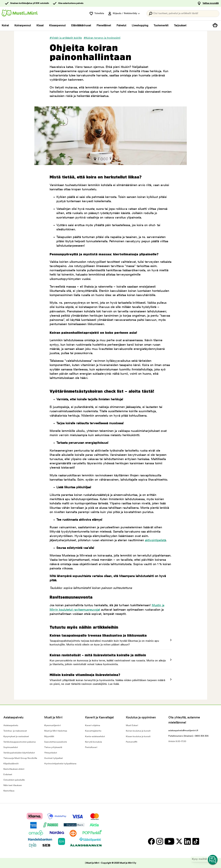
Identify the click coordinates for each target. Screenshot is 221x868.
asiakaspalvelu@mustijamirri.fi (183, 731)
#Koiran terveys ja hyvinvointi (102, 38)
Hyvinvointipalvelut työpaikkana (60, 764)
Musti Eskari (132, 725)
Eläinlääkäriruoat (81, 26)
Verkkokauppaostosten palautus (20, 742)
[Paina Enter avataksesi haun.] (183, 14)
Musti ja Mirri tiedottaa (56, 731)
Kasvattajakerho (93, 731)
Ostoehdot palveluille (14, 780)
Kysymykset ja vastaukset (16, 737)
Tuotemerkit (161, 26)
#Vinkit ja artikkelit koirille (66, 38)
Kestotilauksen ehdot (14, 769)
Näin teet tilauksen (13, 785)
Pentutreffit (132, 742)
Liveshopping (140, 26)
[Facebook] (151, 841)
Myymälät (49, 737)
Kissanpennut (57, 26)
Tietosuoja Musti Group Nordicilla (20, 758)
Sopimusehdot (11, 747)
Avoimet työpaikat (54, 758)
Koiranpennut (23, 26)
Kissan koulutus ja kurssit (138, 737)
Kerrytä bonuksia (93, 742)
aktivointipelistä (155, 540)
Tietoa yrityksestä (53, 747)
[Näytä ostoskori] (216, 26)
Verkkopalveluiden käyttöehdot (19, 753)
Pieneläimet (104, 26)
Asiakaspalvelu (11, 725)
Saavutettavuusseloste (56, 742)
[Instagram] (160, 841)
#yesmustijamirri (52, 725)
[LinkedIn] (187, 841)
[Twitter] (179, 841)
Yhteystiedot (51, 753)
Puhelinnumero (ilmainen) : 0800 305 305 (188, 736)
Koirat (5, 26)
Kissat (40, 26)
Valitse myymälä (211, 3)
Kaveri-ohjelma (93, 725)
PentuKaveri (91, 747)
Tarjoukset (180, 26)
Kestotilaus (9, 791)
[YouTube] (169, 841)
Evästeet (8, 775)
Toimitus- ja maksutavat (15, 731)
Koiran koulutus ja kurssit (138, 731)
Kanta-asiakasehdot (95, 737)
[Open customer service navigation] (213, 860)
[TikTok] (195, 841)
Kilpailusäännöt (11, 764)
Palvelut (121, 26)
